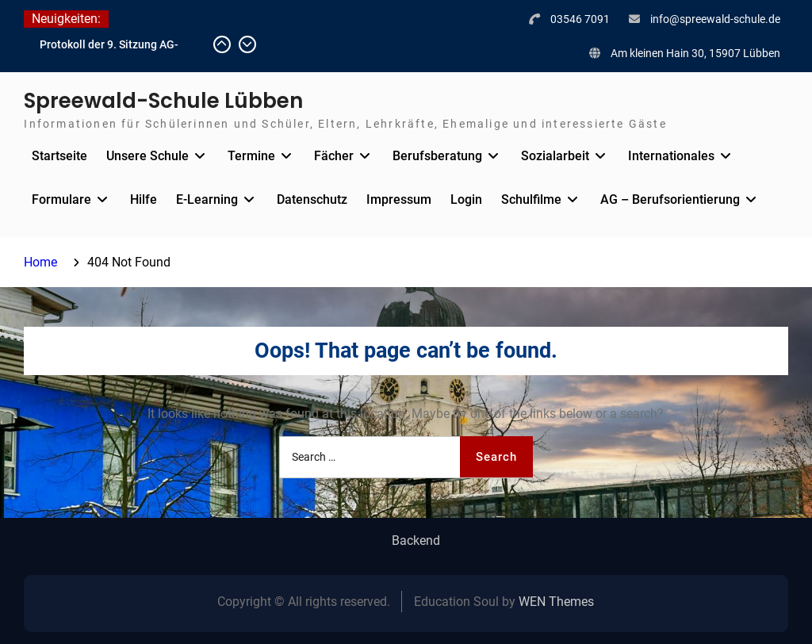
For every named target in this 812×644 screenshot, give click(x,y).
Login (466, 199)
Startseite (59, 156)
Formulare (61, 199)
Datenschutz (312, 199)
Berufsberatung (437, 156)
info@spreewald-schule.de (715, 19)
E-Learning (207, 199)
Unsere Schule (147, 156)
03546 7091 (580, 19)
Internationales (671, 156)
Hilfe (144, 199)
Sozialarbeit (555, 156)
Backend (416, 541)
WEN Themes (556, 602)
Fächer (334, 156)
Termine (251, 156)
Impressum (399, 199)
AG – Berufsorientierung (670, 199)
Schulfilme (531, 199)
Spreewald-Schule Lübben (163, 101)
